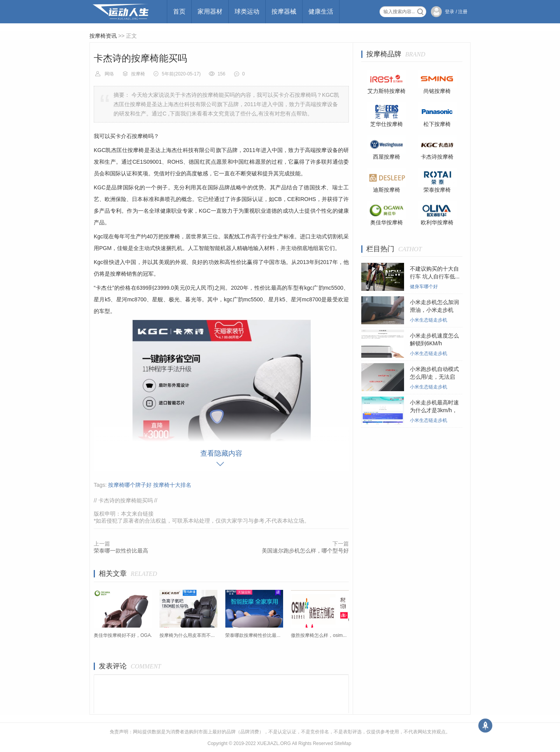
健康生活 (321, 11)
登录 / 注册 (456, 12)
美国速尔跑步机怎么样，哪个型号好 (305, 551)
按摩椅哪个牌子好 (130, 485)
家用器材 (210, 11)
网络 (109, 74)
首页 (179, 11)
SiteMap (343, 743)
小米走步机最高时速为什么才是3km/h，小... (434, 410)
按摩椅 (138, 74)
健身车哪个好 (424, 287)
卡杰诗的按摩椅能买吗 (126, 500)
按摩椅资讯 (103, 36)
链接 (148, 514)
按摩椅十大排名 (172, 485)
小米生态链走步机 (429, 320)
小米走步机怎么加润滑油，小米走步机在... (434, 310)
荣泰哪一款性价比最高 (121, 551)
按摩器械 (284, 11)
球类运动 (247, 11)
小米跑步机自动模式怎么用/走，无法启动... (434, 377)
